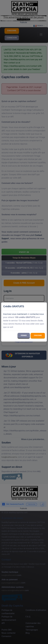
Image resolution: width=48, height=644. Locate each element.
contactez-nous (37, 314)
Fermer (24, 335)
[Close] (44, 306)
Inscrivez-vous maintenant (15, 314)
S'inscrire (38, 335)
